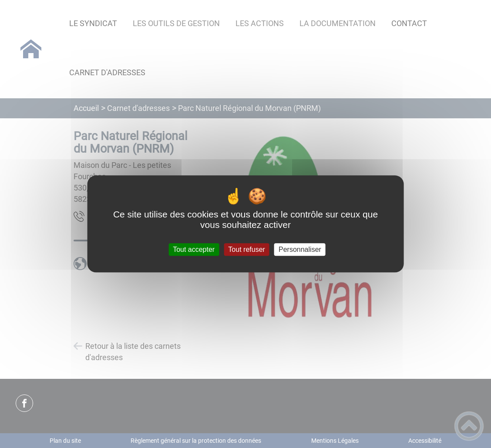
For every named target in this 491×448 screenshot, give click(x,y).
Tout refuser (246, 249)
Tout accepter (194, 249)
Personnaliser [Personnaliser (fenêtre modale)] (300, 249)
